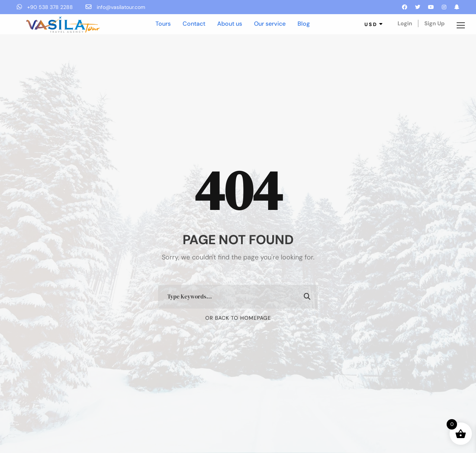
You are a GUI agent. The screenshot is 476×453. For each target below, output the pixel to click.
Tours (163, 24)
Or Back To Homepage (238, 318)
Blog (304, 24)
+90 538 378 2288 (46, 7)
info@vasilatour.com (115, 7)
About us (230, 24)
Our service (270, 24)
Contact (194, 24)
